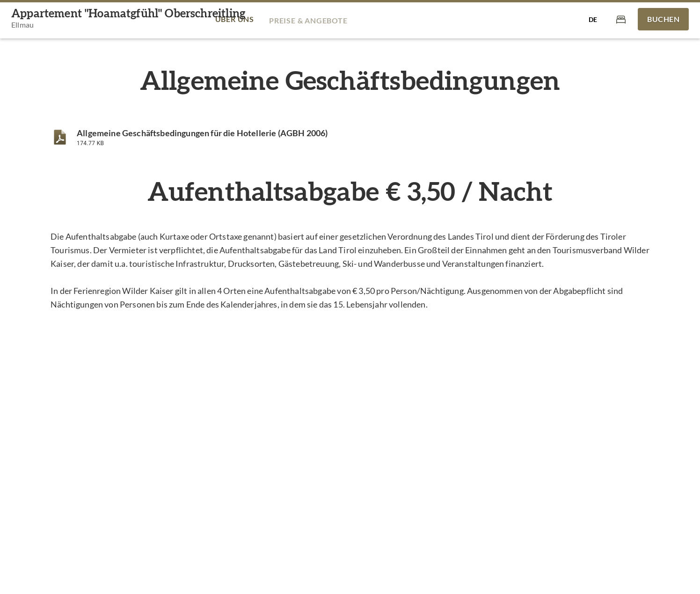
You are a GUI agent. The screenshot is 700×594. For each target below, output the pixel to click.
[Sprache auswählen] (593, 19)
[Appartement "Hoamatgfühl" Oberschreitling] (128, 19)
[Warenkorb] (621, 19)
